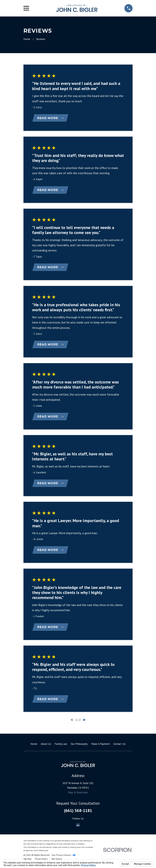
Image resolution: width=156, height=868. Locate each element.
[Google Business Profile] (78, 827)
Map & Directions (78, 795)
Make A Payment (101, 746)
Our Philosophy (79, 746)
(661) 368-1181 (78, 813)
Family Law (61, 746)
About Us (46, 746)
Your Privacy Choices (63, 857)
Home (34, 746)
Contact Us (119, 746)
